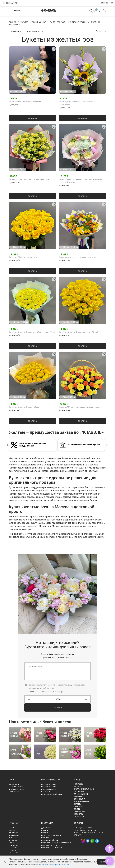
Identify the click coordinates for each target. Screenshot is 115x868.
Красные (13, 838)
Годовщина (79, 792)
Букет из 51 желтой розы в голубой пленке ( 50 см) (32, 332)
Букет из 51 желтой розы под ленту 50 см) (79, 332)
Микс (11, 843)
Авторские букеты (17, 789)
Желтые (12, 830)
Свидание (78, 807)
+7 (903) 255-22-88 (85, 828)
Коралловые (14, 835)
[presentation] (7, 445)
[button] (38, 88)
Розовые (13, 850)
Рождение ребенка (82, 802)
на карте (78, 835)
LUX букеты (14, 792)
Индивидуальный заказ (52, 794)
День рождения (81, 794)
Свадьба (78, 804)
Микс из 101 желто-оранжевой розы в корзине (81, 407)
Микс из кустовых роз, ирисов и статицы (78, 257)
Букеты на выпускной (84, 789)
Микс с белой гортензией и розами (25, 102)
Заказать (57, 708)
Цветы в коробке (49, 784)
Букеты (12, 780)
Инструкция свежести (51, 835)
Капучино (13, 833)
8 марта (77, 787)
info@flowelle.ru (88, 830)
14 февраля (79, 817)
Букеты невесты (49, 789)
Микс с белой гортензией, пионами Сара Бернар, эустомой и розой (82, 181)
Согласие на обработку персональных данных (52, 847)
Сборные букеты (16, 787)
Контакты (46, 838)
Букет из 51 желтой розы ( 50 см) (24, 407)
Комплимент (79, 799)
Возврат (45, 833)
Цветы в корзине (49, 787)
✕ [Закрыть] (5, 862)
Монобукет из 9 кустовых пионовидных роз (29, 179)
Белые (12, 828)
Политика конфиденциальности (56, 843)
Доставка (46, 828)
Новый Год (79, 814)
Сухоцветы (46, 792)
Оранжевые (14, 845)
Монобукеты (15, 784)
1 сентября (79, 784)
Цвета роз (13, 823)
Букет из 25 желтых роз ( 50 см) (24, 257)
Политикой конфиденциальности (54, 865)
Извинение (79, 797)
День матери (79, 812)
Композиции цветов (51, 780)
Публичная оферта (50, 840)
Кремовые (13, 840)
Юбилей (77, 809)
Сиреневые (14, 853)
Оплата (45, 830)
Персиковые (14, 848)
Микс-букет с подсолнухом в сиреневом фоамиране (78, 103)
